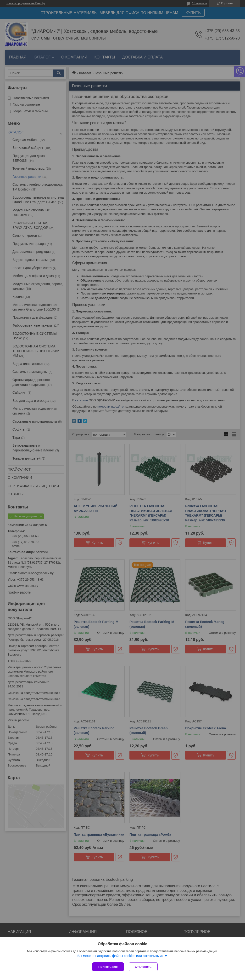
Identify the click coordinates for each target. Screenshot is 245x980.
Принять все (108, 967)
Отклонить (143, 967)
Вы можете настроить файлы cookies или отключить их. (121, 956)
